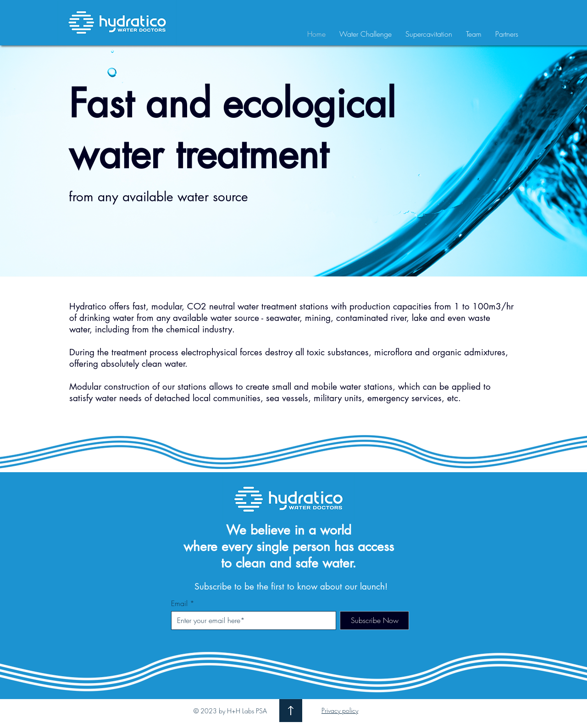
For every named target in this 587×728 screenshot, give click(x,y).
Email (179, 603)
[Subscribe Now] (374, 620)
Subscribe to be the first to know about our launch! (291, 587)
